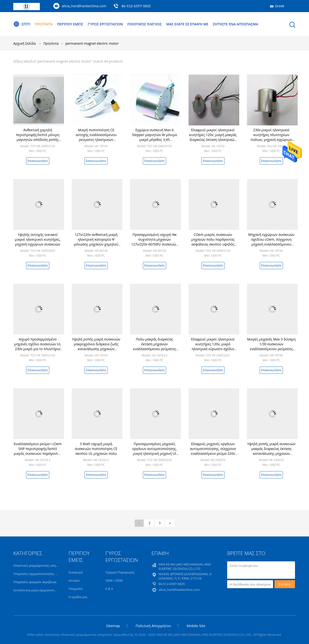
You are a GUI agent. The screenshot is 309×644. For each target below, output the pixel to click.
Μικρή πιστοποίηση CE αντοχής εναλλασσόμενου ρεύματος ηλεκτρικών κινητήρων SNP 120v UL (96, 137)
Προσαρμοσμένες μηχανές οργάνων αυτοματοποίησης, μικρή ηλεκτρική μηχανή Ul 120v (155, 451)
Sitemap (113, 626)
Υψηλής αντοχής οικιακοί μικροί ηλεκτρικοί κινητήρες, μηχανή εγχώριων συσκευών (38, 239)
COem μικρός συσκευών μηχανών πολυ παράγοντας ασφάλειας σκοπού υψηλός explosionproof (213, 242)
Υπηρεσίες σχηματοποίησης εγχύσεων (41, 574)
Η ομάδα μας (78, 597)
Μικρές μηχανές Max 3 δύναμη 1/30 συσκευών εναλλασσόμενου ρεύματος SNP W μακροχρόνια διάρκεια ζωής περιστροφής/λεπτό (271, 349)
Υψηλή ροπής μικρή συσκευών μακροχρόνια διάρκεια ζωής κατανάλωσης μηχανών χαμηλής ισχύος (96, 346)
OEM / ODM (114, 580)
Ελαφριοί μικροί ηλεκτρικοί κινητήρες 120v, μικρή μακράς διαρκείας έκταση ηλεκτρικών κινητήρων (213, 137)
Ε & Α (109, 589)
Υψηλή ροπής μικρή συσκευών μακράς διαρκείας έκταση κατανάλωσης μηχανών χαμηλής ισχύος (271, 451)
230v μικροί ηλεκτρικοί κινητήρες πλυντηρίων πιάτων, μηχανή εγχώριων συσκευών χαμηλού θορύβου (271, 137)
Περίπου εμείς (70, 24)
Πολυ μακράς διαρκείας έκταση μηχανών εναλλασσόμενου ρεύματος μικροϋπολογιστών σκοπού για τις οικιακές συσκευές (154, 349)
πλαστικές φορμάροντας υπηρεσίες (39, 565)
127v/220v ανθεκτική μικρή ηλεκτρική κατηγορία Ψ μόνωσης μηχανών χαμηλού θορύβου (96, 242)
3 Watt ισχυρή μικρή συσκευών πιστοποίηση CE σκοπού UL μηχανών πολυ (96, 449)
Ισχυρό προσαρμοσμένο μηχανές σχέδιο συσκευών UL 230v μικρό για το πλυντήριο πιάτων (38, 346)
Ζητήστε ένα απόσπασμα (235, 24)
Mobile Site (196, 626)
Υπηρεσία (76, 589)
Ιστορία (74, 580)
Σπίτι (22, 24)
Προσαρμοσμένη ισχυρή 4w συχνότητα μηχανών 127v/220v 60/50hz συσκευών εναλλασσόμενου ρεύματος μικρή (154, 244)
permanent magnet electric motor (92, 43)
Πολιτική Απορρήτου (153, 626)
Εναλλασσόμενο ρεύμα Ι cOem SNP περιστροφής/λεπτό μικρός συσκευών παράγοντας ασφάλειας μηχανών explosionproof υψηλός (38, 453)
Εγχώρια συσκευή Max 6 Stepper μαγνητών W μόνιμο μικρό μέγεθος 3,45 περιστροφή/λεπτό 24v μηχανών (154, 140)
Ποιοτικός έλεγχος (145, 24)
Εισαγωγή (76, 572)
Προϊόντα (44, 24)
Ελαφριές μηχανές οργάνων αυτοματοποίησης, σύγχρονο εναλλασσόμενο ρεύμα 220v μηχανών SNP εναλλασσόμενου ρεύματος (213, 453)
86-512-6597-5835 (136, 6)
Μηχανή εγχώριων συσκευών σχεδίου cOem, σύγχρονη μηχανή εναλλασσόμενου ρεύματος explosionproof (271, 242)
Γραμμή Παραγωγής (120, 572)
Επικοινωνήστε (38, 161)
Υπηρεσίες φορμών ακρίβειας (35, 582)
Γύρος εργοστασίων (105, 24)
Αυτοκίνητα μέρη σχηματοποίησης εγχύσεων (46, 590)
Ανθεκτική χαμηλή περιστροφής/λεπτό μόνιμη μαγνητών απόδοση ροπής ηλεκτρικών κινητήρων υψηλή (38, 137)
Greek (280, 6)
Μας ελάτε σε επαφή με (187, 24)
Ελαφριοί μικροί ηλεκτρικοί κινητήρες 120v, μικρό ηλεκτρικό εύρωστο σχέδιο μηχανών (213, 346)
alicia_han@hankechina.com (84, 6)
